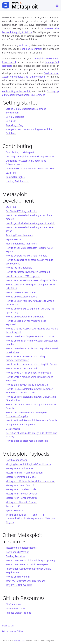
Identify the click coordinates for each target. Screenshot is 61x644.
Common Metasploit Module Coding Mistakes (30, 168)
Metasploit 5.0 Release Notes (21, 548)
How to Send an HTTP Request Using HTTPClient (31, 280)
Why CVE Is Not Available (19, 585)
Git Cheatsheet (14, 604)
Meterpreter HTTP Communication (24, 473)
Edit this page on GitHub (13, 631)
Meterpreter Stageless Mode (21, 489)
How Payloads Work (16, 460)
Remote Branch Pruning (18, 613)
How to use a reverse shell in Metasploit (27, 564)
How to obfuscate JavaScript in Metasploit (28, 272)
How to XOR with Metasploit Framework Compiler (32, 420)
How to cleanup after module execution (27, 441)
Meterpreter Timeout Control (21, 494)
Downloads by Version (17, 552)
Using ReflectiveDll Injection (21, 424)
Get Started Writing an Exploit (22, 211)
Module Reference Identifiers (21, 244)
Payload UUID (13, 506)
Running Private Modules (19, 235)
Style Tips (11, 173)
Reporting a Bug (14, 125)
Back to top (8, 626)
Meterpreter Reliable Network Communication (30, 481)
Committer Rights (15, 177)
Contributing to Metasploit (20, 152)
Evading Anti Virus (15, 556)
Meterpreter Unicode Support (21, 502)
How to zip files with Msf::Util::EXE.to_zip (27, 385)
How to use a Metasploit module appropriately (30, 560)
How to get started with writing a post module (30, 223)
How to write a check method (21, 368)
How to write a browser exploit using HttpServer (31, 364)
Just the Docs (19, 641)
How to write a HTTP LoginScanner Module (29, 373)
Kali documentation (32, 49)
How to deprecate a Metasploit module (26, 256)
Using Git (11, 121)
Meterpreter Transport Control (22, 498)
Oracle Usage (13, 429)
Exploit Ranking (14, 239)
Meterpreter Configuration (20, 468)
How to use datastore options (21, 297)
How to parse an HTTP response (23, 276)
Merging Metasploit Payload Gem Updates (28, 464)
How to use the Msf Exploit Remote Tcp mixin (30, 336)
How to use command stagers (22, 292)
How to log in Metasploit (19, 268)
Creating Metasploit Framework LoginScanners (31, 156)
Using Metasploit (15, 117)
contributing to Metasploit (17, 91)
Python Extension (15, 510)
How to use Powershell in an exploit (25, 317)
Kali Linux (24, 45)
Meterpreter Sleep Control (20, 485)
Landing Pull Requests (17, 181)
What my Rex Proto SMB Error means (25, 581)
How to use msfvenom (18, 577)
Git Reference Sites (16, 608)
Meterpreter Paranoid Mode (21, 477)
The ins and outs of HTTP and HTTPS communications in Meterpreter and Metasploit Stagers (31, 518)
